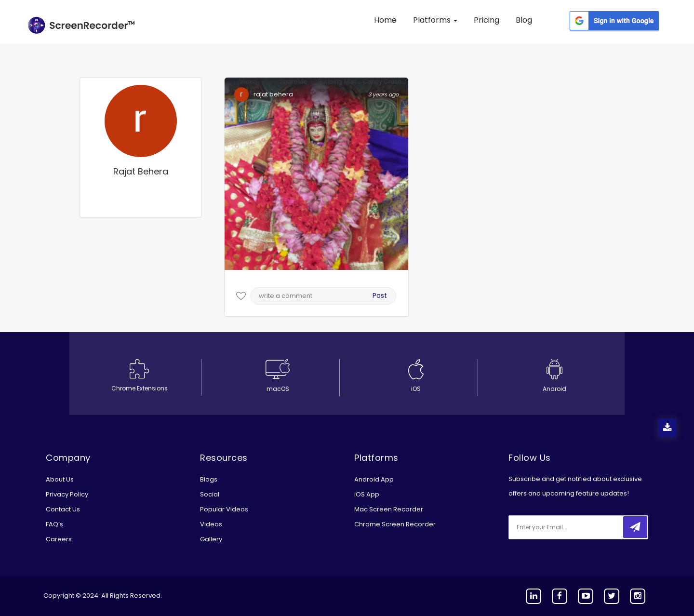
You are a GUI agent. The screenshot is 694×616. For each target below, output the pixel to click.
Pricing (487, 20)
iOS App (367, 494)
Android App (374, 479)
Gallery (211, 539)
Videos (211, 524)
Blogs (209, 479)
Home (385, 20)
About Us (60, 479)
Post (380, 295)
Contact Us (63, 509)
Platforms (435, 20)
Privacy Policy (67, 494)
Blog (524, 20)
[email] (573, 527)
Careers (59, 539)
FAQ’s (54, 524)
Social (210, 494)
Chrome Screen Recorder (395, 524)
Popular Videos (224, 509)
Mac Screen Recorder (389, 509)
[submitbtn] (635, 527)
